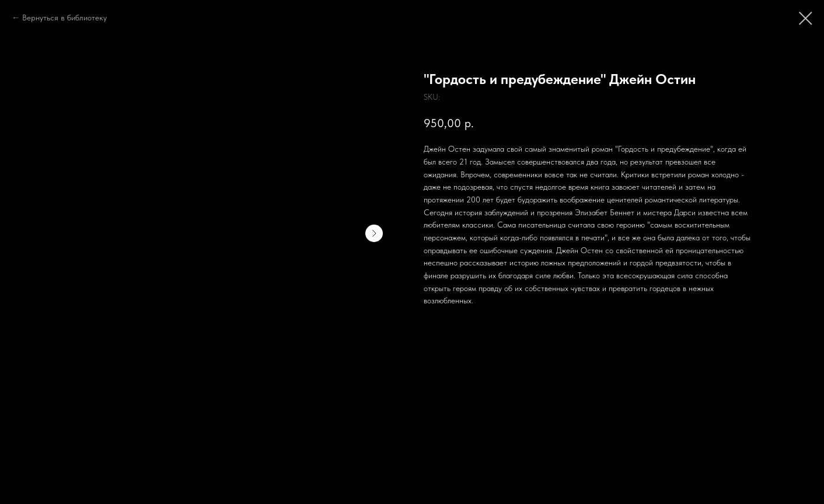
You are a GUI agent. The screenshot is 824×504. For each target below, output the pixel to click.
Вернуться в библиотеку (64, 17)
